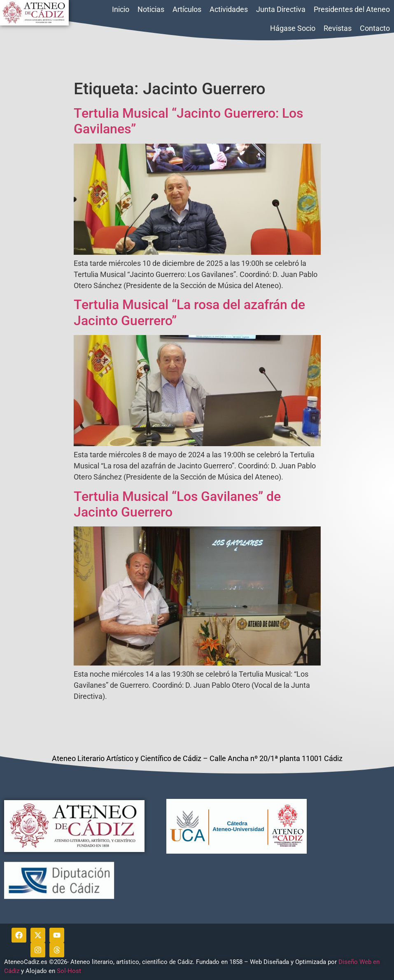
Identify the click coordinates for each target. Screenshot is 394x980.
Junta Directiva (281, 9)
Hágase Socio (293, 28)
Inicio (121, 9)
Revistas (338, 28)
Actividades (229, 9)
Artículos (187, 9)
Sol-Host (70, 971)
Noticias (151, 9)
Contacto (375, 28)
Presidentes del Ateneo (352, 9)
